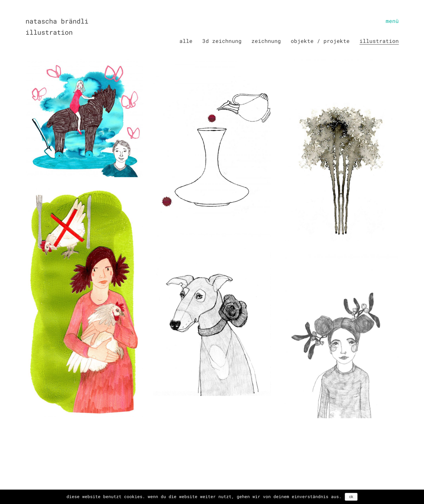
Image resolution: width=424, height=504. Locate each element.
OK (351, 497)
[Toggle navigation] (392, 21)
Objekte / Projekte (320, 41)
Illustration (379, 41)
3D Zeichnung (222, 41)
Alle (186, 41)
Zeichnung (266, 41)
